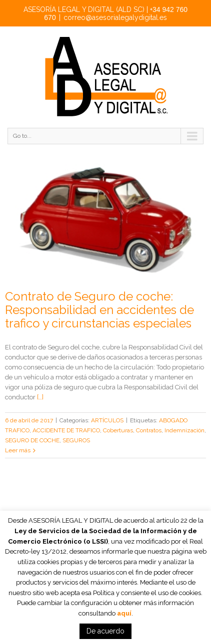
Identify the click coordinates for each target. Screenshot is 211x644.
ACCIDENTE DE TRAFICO (66, 430)
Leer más (18, 450)
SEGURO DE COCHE (32, 440)
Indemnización (184, 430)
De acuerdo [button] (105, 631)
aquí (124, 613)
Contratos (149, 430)
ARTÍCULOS (107, 420)
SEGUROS (76, 440)
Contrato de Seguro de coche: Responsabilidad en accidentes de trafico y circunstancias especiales (99, 310)
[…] (40, 397)
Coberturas (118, 430)
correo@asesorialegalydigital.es (115, 17)
